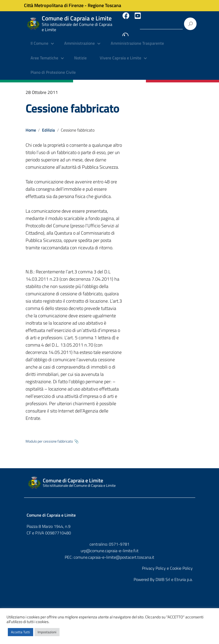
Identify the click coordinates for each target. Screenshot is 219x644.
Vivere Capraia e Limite (120, 54)
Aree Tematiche (44, 54)
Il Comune (39, 39)
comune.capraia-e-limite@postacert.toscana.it (114, 553)
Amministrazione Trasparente (137, 39)
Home (31, 125)
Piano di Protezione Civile (53, 68)
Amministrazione (79, 39)
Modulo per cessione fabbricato (49, 437)
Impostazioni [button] (47, 632)
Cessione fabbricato (72, 104)
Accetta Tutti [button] (20, 632)
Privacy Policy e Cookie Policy (167, 564)
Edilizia (49, 125)
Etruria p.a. (184, 575)
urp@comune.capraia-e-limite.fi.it (110, 546)
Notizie (80, 54)
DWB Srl (163, 575)
